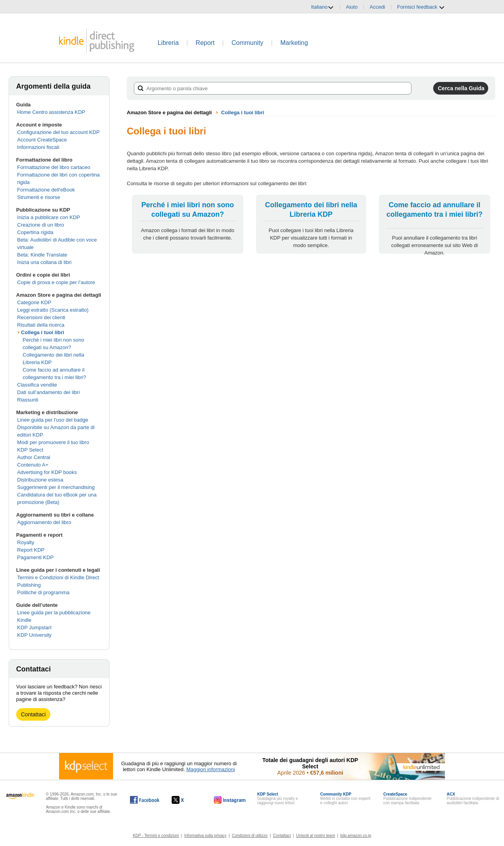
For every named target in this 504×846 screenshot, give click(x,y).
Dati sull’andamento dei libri (49, 392)
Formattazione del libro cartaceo (54, 167)
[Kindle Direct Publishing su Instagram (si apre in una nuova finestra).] (230, 800)
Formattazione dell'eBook (46, 190)
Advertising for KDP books (47, 472)
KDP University (34, 635)
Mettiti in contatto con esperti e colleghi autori (345, 799)
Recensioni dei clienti (41, 317)
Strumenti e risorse (39, 197)
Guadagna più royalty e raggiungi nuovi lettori (277, 799)
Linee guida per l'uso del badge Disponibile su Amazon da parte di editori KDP (56, 427)
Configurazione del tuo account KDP (59, 132)
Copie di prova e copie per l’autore (56, 282)
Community (247, 43)
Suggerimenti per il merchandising (56, 487)
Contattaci (33, 714)
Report (205, 43)
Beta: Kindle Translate (42, 255)
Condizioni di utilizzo (250, 836)
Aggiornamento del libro (44, 522)
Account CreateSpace (42, 140)
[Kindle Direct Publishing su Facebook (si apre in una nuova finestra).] (145, 800)
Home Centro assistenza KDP (51, 112)
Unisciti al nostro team (315, 836)
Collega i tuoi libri (43, 332)
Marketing (294, 43)
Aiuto (352, 7)
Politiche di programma (44, 592)
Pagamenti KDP (36, 557)
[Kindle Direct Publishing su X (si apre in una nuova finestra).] (186, 800)
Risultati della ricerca (41, 325)
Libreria (168, 43)
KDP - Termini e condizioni (156, 836)
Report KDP (31, 550)
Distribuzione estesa (40, 480)
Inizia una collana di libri (44, 262)
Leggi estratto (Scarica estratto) (53, 310)
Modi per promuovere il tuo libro (53, 442)
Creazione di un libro (41, 225)
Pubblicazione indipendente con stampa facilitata (407, 799)
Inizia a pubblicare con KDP (49, 217)
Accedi (377, 7)
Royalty (26, 542)
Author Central (34, 457)
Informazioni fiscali (38, 147)
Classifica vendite (37, 385)
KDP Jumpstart (34, 628)
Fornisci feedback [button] (421, 7)
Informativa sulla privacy (205, 836)
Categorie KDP (34, 302)
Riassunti (28, 400)
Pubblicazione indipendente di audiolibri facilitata (473, 799)
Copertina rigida (35, 232)
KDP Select (30, 450)
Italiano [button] (322, 7)
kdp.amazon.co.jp (356, 836)
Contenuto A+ (33, 465)
